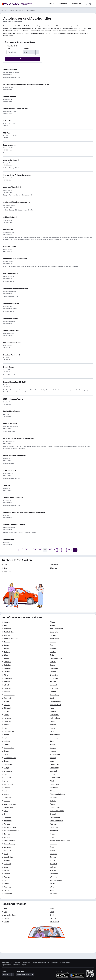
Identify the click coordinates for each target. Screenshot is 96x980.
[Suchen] (53, 4)
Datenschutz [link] (26, 963)
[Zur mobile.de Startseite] (17, 4)
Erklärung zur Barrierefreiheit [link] (60, 963)
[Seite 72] (59, 550)
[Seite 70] (50, 550)
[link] (15, 259)
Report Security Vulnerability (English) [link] (14, 965)
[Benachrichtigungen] (86, 4)
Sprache (5, 972)
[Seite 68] (40, 550)
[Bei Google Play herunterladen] (77, 975)
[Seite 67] (35, 550)
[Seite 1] (27, 550)
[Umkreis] (31, 52)
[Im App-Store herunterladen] (63, 975)
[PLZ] (14, 52)
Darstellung (20, 972)
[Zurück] (21, 550)
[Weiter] (75, 550)
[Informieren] (78, 4)
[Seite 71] (55, 550)
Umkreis (26, 49)
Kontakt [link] (18, 963)
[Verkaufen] (64, 4)
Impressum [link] (5, 963)
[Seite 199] (69, 550)
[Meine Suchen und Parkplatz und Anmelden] (91, 4)
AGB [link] (12, 963)
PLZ (8, 49)
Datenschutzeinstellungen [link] (40, 963)
